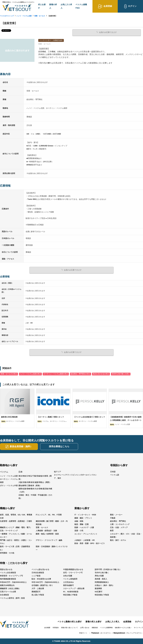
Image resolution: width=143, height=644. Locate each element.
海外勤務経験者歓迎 (8, 579)
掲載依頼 (95, 628)
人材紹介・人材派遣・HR (85, 540)
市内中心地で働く (102, 573)
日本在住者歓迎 (38, 573)
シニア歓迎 (36, 576)
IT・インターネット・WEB (85, 515)
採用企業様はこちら (59, 446)
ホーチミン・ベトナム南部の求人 (56, 374)
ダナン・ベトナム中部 (9, 486)
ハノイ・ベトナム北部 (24, 16)
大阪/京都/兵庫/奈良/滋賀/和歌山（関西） (35, 482)
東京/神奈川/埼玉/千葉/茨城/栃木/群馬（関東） (35, 478)
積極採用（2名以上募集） (10, 589)
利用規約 (56, 628)
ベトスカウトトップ (7, 16)
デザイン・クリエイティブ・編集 (49, 540)
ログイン (139, 622)
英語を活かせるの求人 (101, 374)
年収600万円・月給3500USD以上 (13, 582)
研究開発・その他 (7, 553)
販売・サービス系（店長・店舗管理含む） (15, 548)
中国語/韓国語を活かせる (73, 569)
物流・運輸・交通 (81, 524)
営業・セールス (40, 16)
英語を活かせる (6, 569)
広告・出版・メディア (119, 528)
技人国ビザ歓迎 (38, 595)
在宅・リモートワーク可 (73, 573)
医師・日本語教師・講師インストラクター (52, 548)
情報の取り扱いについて (69, 628)
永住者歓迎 (4, 595)
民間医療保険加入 (102, 582)
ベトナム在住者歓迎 (8, 573)
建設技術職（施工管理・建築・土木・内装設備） (52, 523)
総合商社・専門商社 (118, 521)
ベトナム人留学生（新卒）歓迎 (12, 598)
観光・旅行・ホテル (118, 540)
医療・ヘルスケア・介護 (84, 528)
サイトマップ (138, 628)
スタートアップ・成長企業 (74, 589)
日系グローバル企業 (8, 592)
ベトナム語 (115, 475)
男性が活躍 (99, 576)
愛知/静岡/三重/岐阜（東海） (30, 486)
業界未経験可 (68, 585)
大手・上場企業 (38, 589)
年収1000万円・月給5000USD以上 (45, 582)
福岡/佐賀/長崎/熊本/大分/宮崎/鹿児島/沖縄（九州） (35, 490)
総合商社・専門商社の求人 (80, 374)
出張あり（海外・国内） (104, 585)
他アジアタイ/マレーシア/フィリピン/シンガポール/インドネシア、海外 (75, 475)
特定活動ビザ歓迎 (70, 595)
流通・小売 (79, 531)
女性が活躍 (68, 576)
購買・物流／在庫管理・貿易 (47, 534)
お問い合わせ (85, 628)
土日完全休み (68, 582)
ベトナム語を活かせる (40, 569)
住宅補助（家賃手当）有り (42, 585)
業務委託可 (36, 592)
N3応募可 (99, 592)
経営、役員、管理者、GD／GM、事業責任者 (16, 516)
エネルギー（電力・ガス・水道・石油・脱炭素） (126, 535)
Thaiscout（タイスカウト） (102, 633)
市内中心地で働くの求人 (121, 374)
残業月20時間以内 (7, 585)
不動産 (113, 518)
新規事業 (98, 589)
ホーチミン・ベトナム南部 (9, 481)
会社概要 (47, 628)
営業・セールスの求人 (9, 374)
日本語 (113, 472)
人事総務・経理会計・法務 (46, 531)
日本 (20, 472)
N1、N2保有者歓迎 (71, 592)
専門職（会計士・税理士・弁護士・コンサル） (16, 542)
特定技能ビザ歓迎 (102, 595)
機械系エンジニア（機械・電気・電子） (16, 528)
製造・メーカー (116, 515)
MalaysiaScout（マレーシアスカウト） (128, 633)
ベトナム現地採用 (70, 579)
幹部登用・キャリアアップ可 (11, 576)
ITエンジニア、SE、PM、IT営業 (49, 515)
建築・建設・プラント (83, 518)
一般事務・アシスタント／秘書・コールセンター (16, 535)
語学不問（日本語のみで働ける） (108, 569)
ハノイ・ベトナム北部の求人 (30, 374)
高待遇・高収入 (101, 579)
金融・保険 (79, 521)
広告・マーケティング (9, 531)
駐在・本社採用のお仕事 (41, 579)
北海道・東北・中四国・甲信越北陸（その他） (35, 497)
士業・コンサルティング (120, 524)
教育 (112, 531)
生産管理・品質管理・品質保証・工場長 (16, 521)
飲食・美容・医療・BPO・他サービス (90, 543)
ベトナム (4, 472)
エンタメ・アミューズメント (86, 534)
